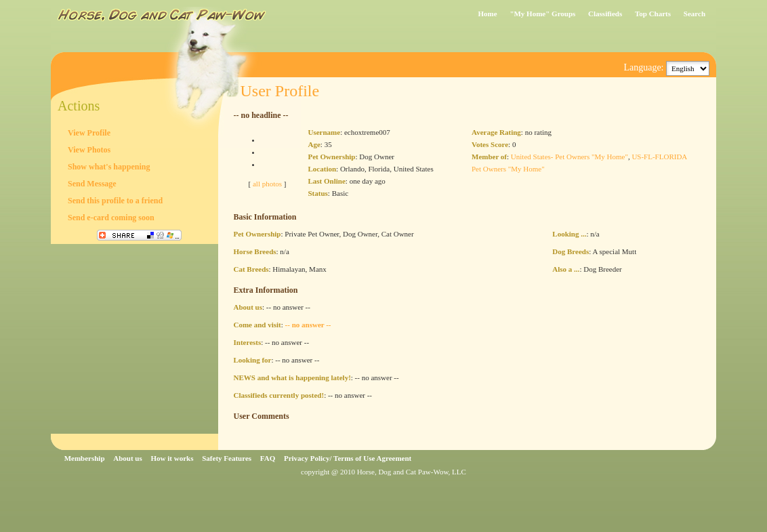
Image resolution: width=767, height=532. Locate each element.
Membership (85, 458)
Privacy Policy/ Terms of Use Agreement (348, 458)
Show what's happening (109, 167)
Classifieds (605, 14)
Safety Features (227, 458)
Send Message (92, 184)
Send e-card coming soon (111, 218)
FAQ (268, 458)
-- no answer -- (308, 325)
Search (695, 14)
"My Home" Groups (542, 14)
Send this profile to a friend (115, 201)
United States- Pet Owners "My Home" (569, 157)
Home (488, 14)
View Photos (89, 150)
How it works (172, 458)
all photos (267, 184)
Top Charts (653, 14)
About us (128, 458)
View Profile (89, 133)
